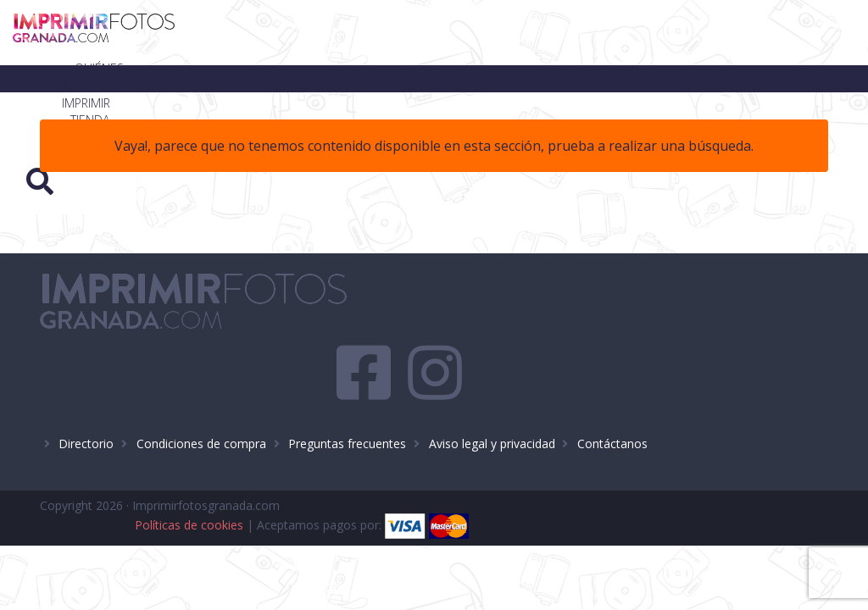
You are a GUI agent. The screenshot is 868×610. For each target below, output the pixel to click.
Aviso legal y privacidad (492, 388)
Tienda (560, 33)
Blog (626, 33)
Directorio (86, 388)
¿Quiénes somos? (378, 33)
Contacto (704, 33)
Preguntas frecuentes (347, 388)
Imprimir (485, 33)
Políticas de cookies (548, 454)
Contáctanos (612, 388)
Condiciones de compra (201, 388)
